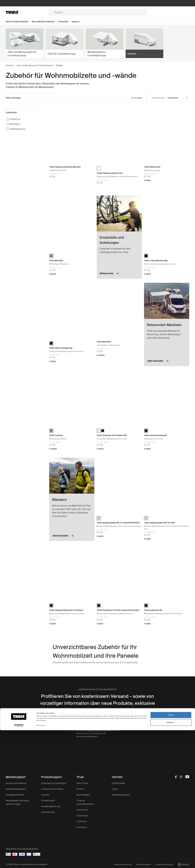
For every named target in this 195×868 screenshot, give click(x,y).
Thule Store (82, 821)
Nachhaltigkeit (83, 795)
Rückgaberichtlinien (15, 795)
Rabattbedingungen (121, 795)
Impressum (82, 827)
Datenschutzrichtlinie (98, 730)
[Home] (27, 12)
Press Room (82, 810)
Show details (41, 863)
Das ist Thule (82, 783)
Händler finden (118, 783)
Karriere (80, 789)
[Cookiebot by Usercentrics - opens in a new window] (19, 863)
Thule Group (82, 816)
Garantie (45, 795)
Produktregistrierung (51, 806)
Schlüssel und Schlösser (52, 789)
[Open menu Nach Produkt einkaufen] (19, 22)
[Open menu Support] (77, 22)
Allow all (171, 853)
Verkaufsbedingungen (16, 789)
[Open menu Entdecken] (65, 22)
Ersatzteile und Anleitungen (54, 783)
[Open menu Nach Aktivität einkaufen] (45, 22)
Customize (171, 860)
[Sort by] (178, 98)
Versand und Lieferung (16, 783)
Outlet (115, 789)
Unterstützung (48, 812)
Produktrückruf (48, 801)
